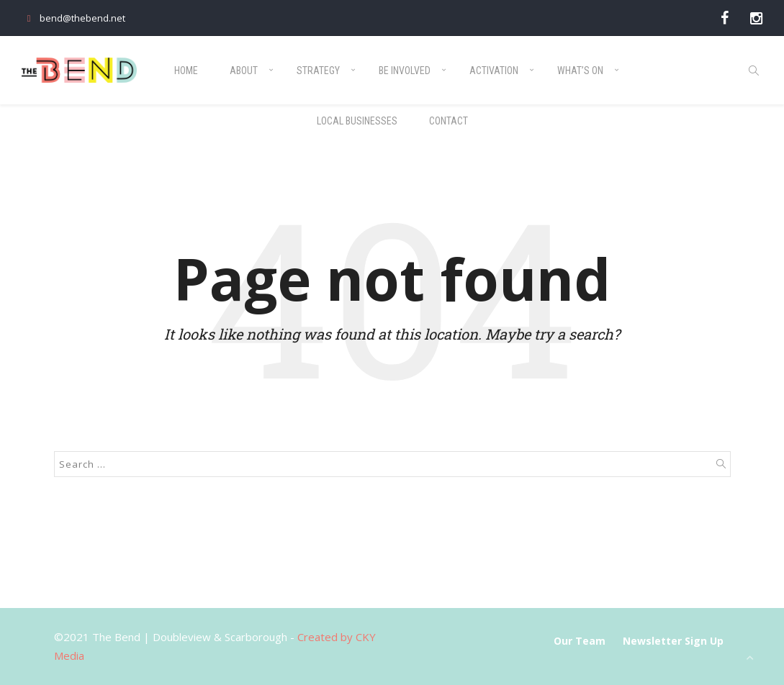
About (244, 71)
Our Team (580, 641)
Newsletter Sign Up (673, 641)
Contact (449, 121)
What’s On (580, 71)
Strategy (318, 71)
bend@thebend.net (73, 18)
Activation (494, 71)
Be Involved (405, 71)
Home (186, 71)
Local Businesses (357, 121)
